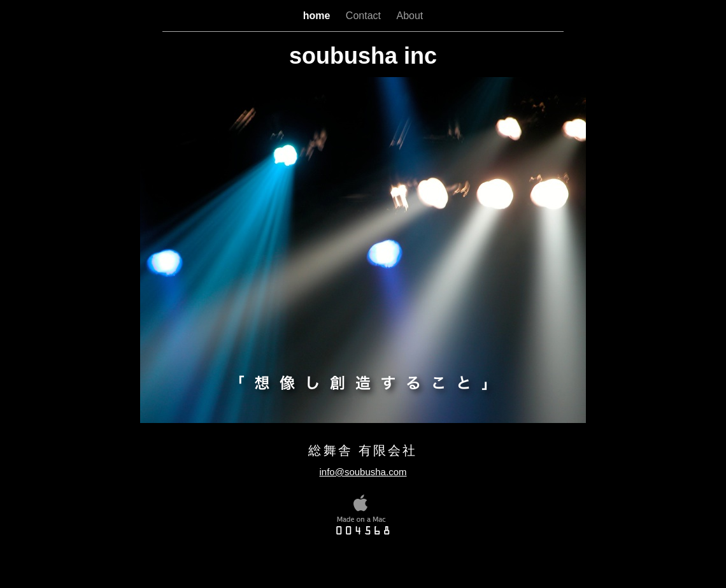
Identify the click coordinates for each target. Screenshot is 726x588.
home (318, 16)
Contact (365, 16)
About (409, 16)
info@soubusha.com (363, 472)
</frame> (372, 556)
